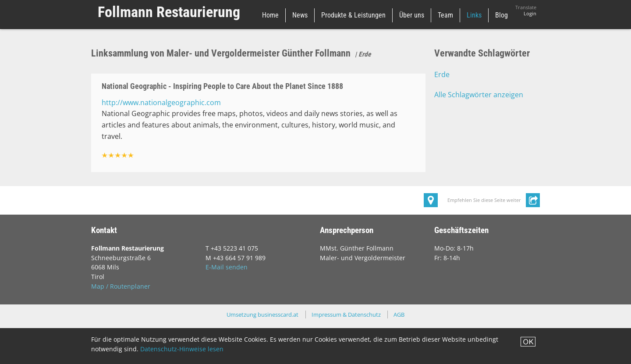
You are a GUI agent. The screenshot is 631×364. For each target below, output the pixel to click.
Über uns (412, 15)
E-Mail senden (227, 267)
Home (270, 15)
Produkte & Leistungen (353, 15)
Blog (502, 15)
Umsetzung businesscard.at (262, 315)
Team (445, 15)
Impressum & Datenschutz (346, 315)
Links (474, 15)
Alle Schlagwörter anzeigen (479, 95)
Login (530, 14)
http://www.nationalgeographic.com (161, 102)
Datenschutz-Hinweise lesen (182, 349)
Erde (442, 74)
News (300, 15)
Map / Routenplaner (121, 286)
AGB (399, 315)
